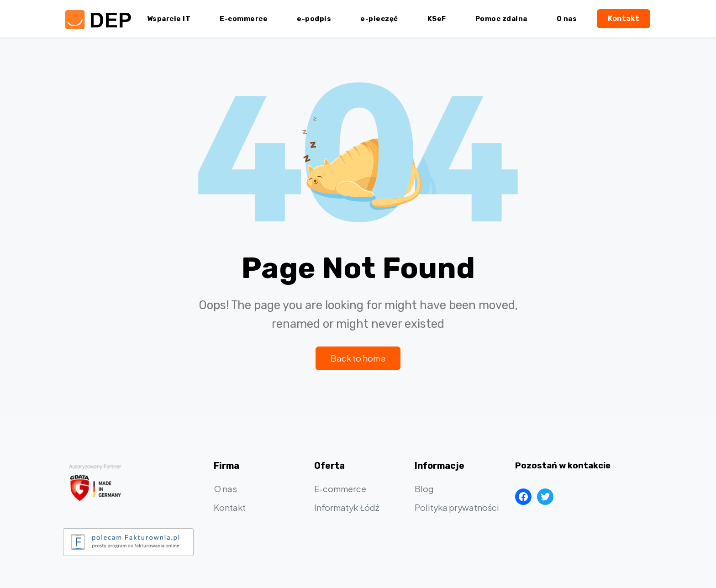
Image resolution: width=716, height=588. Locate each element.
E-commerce (244, 19)
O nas (567, 19)
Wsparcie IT (169, 19)
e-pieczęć (379, 19)
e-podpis (314, 19)
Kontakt (624, 18)
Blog (424, 489)
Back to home (358, 358)
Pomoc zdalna (501, 19)
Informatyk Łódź (347, 507)
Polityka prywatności (457, 507)
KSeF (437, 19)
